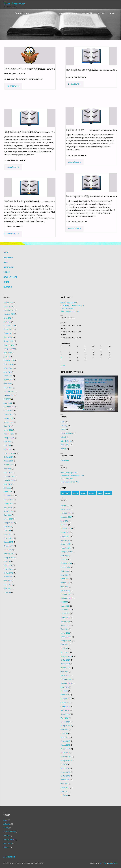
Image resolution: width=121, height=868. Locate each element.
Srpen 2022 (8, 403)
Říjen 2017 (8, 588)
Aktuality (23, 79)
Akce (6, 262)
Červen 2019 (8, 538)
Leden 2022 (8, 430)
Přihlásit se (65, 461)
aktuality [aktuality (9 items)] (66, 493)
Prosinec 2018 (9, 554)
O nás (6, 282)
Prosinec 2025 (9, 310)
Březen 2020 (8, 511)
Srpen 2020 (8, 492)
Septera (103, 863)
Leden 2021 (8, 472)
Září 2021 (7, 445)
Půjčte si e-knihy (75, 130)
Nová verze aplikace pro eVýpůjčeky (24, 69)
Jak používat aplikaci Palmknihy (21, 132)
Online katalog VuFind (69, 302)
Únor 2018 (8, 581)
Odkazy (63, 449)
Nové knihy (9, 267)
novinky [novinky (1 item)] (108, 493)
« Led (63, 366)
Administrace (9, 857)
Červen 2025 (8, 329)
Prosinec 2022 (9, 391)
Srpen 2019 (8, 534)
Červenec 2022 (9, 407)
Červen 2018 (8, 569)
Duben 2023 (8, 380)
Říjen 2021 (8, 441)
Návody (39, 79)
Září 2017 (7, 592)
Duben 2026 (8, 302)
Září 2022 (7, 399)
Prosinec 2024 (9, 345)
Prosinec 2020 (9, 476)
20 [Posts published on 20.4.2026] (61, 358)
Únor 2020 (8, 515)
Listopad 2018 (9, 557)
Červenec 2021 (9, 453)
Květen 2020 (8, 503)
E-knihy (32, 79)
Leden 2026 (8, 306)
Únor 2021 (8, 469)
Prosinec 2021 (9, 434)
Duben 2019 (8, 542)
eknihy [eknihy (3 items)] (75, 493)
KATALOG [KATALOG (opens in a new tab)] (8, 287)
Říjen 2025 (8, 318)
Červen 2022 (8, 411)
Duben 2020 (8, 507)
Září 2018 (7, 561)
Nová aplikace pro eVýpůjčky (82, 70)
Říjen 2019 (8, 527)
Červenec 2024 (9, 360)
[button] (89, 394)
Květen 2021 (8, 457)
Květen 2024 (8, 368)
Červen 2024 (8, 364)
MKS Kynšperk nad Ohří (70, 312)
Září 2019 (7, 530)
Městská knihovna (14, 4)
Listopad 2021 (9, 438)
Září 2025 (7, 322)
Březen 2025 (8, 341)
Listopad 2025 (9, 314)
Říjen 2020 (8, 484)
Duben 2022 (8, 418)
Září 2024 (7, 356)
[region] (89, 394)
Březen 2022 (8, 422)
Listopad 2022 (9, 395)
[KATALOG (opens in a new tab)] (37, 13)
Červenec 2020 (9, 496)
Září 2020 (7, 488)
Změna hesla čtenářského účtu (72, 305)
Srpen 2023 (8, 376)
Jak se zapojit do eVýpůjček (81, 196)
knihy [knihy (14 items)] (83, 493)
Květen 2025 (8, 333)
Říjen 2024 (8, 353)
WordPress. (113, 863)
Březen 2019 (8, 546)
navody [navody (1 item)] (92, 493)
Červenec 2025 (9, 326)
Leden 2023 (8, 387)
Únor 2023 (8, 384)
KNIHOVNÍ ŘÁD (67, 433)
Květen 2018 (8, 573)
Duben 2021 (8, 461)
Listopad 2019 (9, 523)
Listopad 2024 (9, 349)
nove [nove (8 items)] (100, 493)
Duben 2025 (8, 337)
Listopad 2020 (9, 480)
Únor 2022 (8, 426)
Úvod (6, 252)
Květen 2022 (8, 414)
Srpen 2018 (8, 565)
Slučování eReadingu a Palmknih (22, 201)
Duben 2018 (8, 577)
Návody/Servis (10, 277)
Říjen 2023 (8, 372)
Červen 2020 (8, 500)
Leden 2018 (8, 585)
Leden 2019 (8, 550)
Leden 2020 (8, 519)
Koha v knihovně (67, 308)
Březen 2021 (8, 465)
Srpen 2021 (8, 449)
